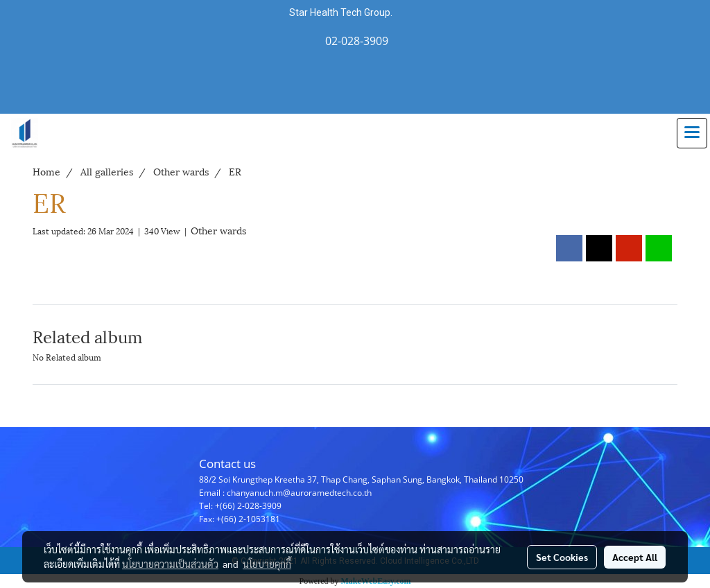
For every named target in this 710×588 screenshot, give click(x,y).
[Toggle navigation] (692, 133)
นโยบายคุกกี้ (267, 564)
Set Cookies (562, 557)
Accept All (635, 557)
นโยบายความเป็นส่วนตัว (170, 564)
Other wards (218, 230)
